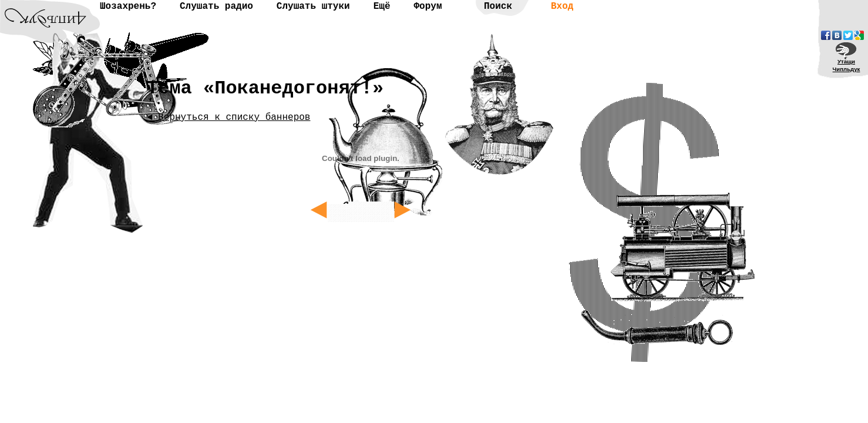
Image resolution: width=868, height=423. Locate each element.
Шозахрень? (128, 6)
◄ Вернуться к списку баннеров (228, 117)
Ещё (382, 6)
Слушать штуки (313, 6)
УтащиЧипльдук (847, 65)
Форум (428, 6)
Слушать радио (216, 6)
